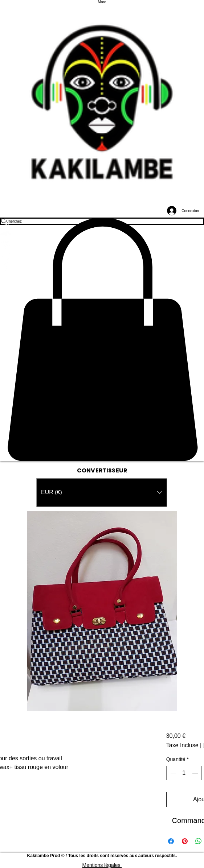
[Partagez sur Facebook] (171, 841)
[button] (102, 339)
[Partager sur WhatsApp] (199, 841)
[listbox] (102, 493)
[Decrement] (172, 773)
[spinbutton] (184, 773)
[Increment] (196, 773)
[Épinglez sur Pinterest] (185, 841)
